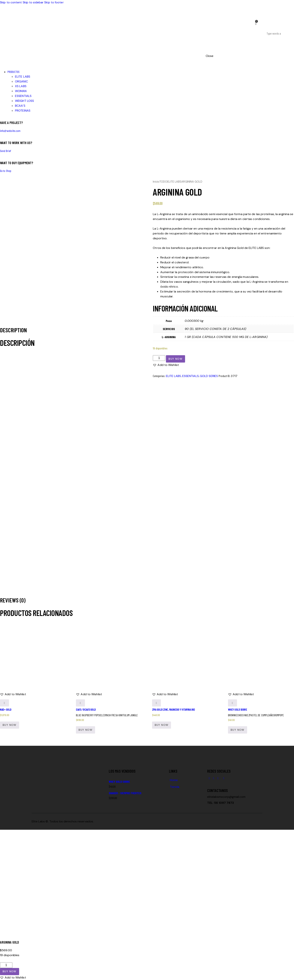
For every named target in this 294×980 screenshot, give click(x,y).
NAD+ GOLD (6, 709)
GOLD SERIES (209, 376)
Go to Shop (6, 171)
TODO (163, 182)
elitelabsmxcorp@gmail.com (226, 797)
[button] (166, 365)
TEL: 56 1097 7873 (220, 803)
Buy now (175, 359)
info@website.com (10, 131)
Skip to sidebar (33, 2)
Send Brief (6, 151)
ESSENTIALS (190, 376)
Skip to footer (54, 2)
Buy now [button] (10, 725)
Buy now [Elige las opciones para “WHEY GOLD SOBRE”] (238, 730)
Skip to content (11, 2)
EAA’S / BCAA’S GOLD (86, 709)
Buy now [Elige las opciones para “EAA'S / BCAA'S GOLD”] (85, 730)
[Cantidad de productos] (159, 358)
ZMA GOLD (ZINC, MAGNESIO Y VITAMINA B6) (173, 709)
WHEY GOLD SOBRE (238, 709)
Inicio (156, 182)
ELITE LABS (174, 182)
